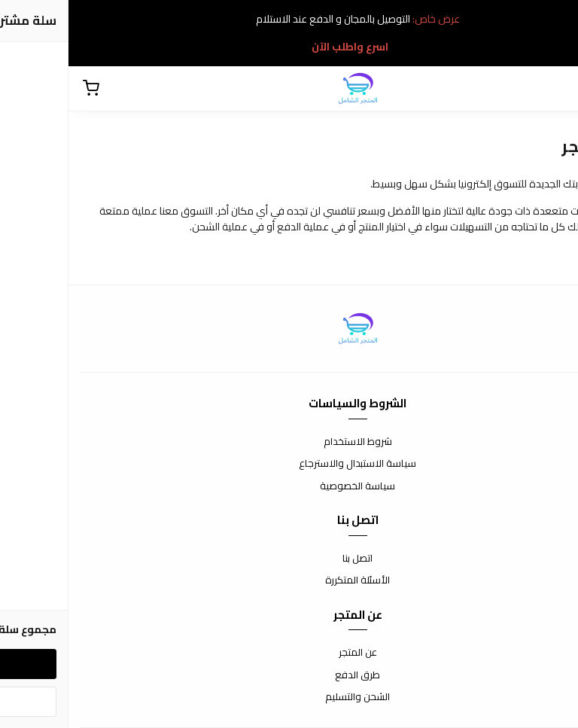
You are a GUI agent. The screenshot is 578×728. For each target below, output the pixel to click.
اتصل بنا (289, 559)
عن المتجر (289, 653)
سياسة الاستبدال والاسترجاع (289, 464)
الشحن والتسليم (289, 697)
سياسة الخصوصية (289, 486)
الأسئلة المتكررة (289, 580)
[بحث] (555, 89)
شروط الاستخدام (289, 442)
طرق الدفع (289, 675)
